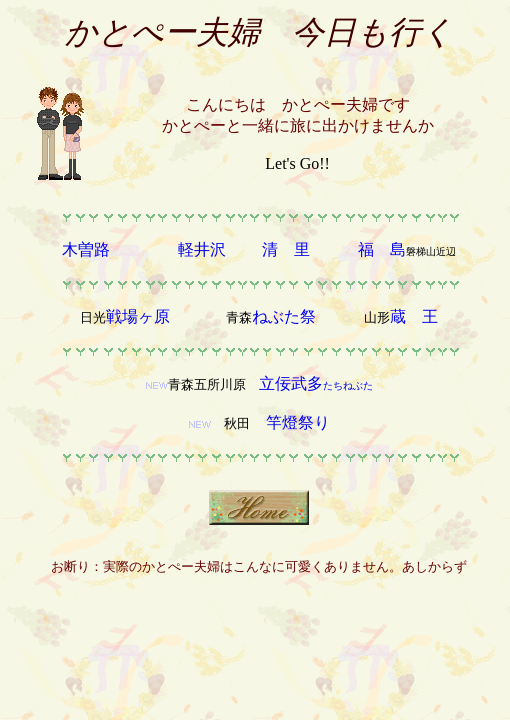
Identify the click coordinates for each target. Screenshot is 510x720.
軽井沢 (202, 249)
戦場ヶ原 (140, 316)
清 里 (286, 249)
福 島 (382, 249)
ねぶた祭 (284, 316)
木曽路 (86, 249)
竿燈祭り (298, 422)
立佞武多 (316, 383)
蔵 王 (414, 316)
